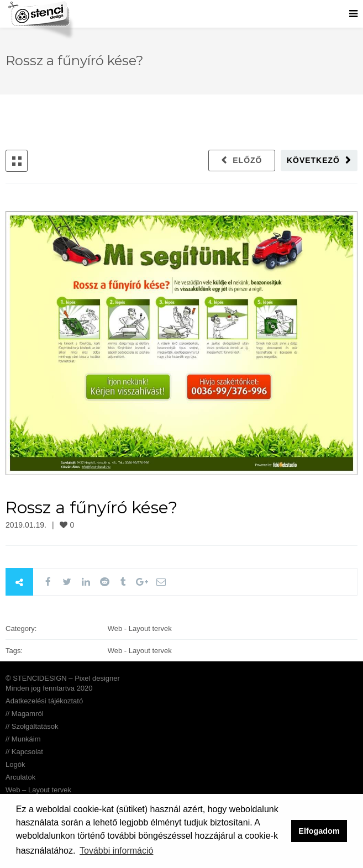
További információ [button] (116, 851)
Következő (313, 160)
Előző (247, 160)
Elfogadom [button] (319, 831)
